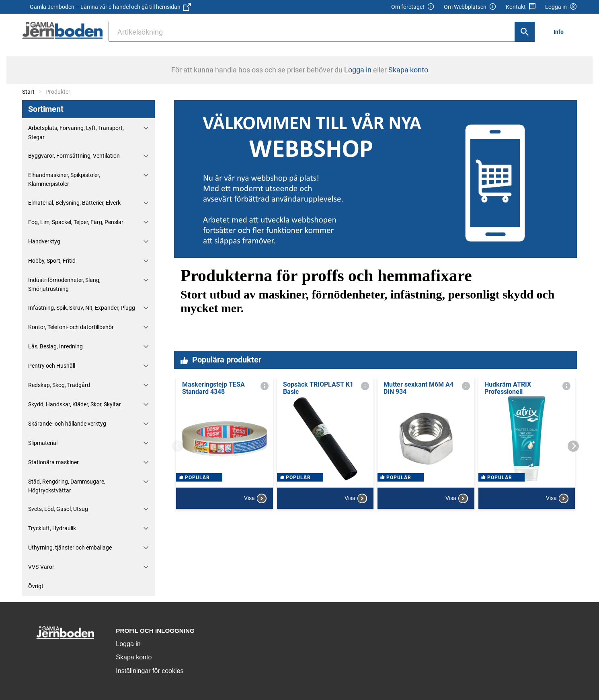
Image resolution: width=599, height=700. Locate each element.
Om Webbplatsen (470, 7)
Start (28, 92)
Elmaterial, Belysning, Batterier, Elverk (74, 203)
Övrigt (36, 586)
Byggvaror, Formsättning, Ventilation (74, 156)
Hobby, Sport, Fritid (52, 261)
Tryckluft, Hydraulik (52, 528)
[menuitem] (561, 32)
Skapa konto (134, 657)
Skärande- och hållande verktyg (67, 424)
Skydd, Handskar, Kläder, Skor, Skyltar (75, 404)
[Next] (573, 446)
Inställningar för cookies (150, 671)
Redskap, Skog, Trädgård (59, 385)
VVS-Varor (41, 567)
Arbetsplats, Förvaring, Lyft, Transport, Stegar (76, 132)
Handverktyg (44, 241)
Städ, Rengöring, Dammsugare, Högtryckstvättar (67, 486)
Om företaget (413, 7)
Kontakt (521, 7)
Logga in (128, 644)
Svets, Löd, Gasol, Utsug (58, 509)
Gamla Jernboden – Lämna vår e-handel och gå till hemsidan (110, 7)
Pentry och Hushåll (52, 366)
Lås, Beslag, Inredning (55, 346)
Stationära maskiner (53, 462)
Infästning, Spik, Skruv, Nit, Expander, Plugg (82, 308)
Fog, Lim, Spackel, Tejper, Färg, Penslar (76, 222)
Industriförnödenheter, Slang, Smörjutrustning (64, 284)
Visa (255, 504)
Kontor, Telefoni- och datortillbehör (71, 327)
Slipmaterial (43, 443)
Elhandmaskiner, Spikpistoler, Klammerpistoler (64, 179)
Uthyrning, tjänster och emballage (70, 548)
